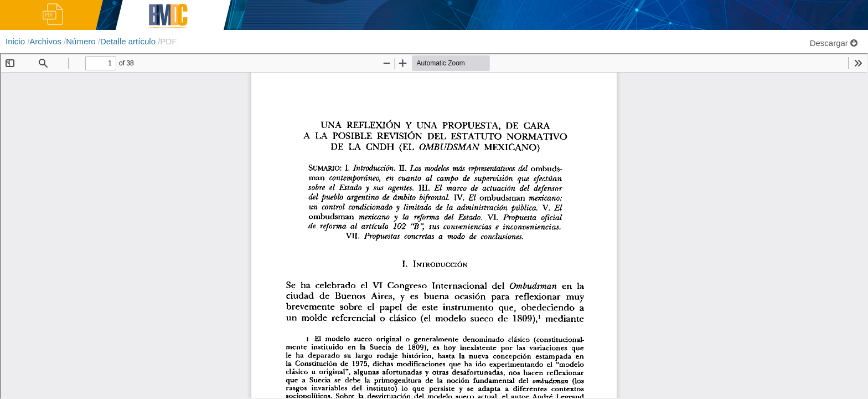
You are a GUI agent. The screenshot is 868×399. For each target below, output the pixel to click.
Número (82, 41)
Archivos (46, 41)
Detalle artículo (129, 41)
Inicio (16, 41)
